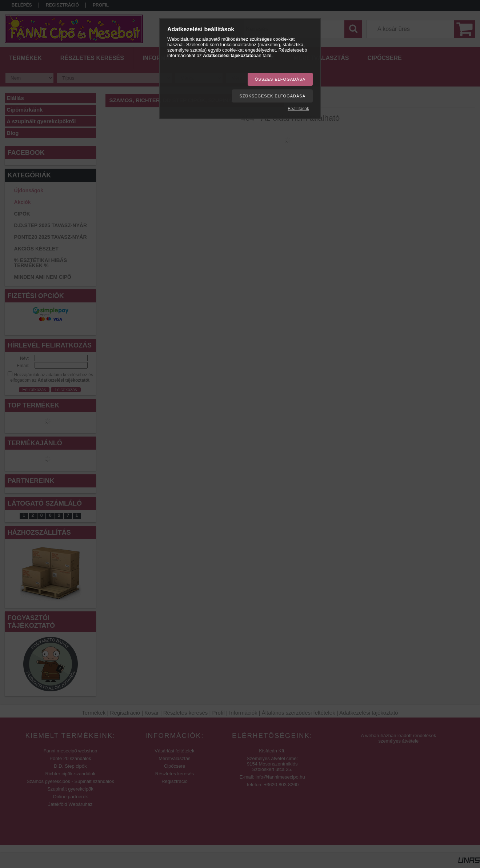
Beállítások (298, 109)
